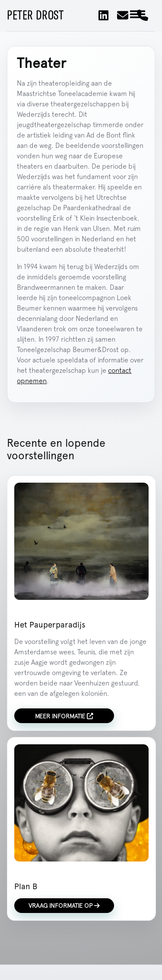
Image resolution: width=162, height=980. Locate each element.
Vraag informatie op (64, 905)
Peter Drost (35, 16)
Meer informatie (64, 716)
